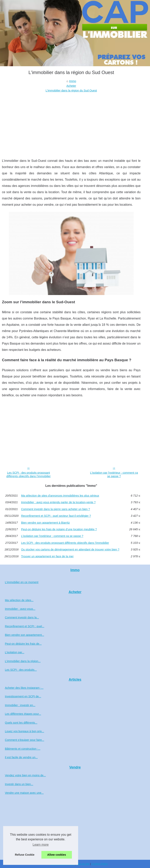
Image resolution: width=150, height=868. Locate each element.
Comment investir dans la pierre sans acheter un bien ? (56, 509)
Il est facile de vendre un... (21, 757)
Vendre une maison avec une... (24, 793)
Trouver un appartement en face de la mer (47, 556)
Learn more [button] (41, 845)
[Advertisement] (71, 122)
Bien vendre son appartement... (25, 635)
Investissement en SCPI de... (23, 696)
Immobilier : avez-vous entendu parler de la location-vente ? (58, 502)
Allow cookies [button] (57, 855)
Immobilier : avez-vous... (20, 609)
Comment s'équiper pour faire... (25, 740)
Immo (73, 81)
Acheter (71, 86)
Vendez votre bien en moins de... (25, 775)
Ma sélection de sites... (19, 600)
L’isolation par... (15, 652)
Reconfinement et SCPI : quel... (25, 626)
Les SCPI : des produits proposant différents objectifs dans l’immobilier (28, 475)
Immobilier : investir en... (20, 705)
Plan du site (83, 864)
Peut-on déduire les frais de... (23, 644)
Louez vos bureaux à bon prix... (25, 731)
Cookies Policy (100, 864)
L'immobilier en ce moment (22, 582)
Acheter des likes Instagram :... (24, 688)
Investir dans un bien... (19, 784)
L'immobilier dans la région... (23, 661)
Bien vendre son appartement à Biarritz (46, 523)
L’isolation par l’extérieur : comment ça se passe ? (114, 475)
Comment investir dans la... (22, 617)
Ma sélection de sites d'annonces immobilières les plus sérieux (60, 496)
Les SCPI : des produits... (21, 670)
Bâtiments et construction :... (23, 749)
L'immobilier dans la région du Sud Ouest (71, 91)
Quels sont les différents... (21, 723)
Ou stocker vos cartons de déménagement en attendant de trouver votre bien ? (70, 549)
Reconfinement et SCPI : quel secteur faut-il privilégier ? (56, 516)
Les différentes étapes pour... (23, 714)
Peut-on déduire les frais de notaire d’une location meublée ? (59, 529)
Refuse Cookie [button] (25, 855)
